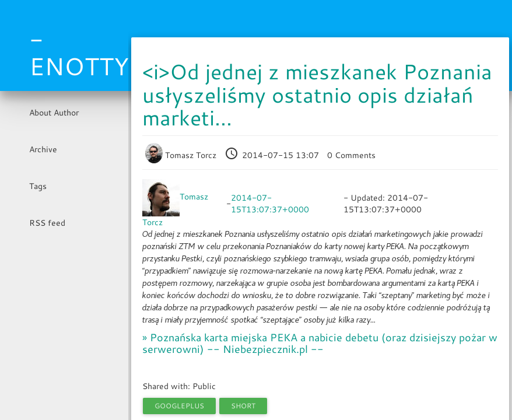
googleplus (179, 406)
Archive (43, 149)
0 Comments (351, 155)
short (243, 406)
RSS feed (47, 223)
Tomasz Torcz (182, 155)
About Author (54, 113)
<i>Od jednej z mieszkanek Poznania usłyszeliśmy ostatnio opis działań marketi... (317, 94)
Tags (38, 186)
